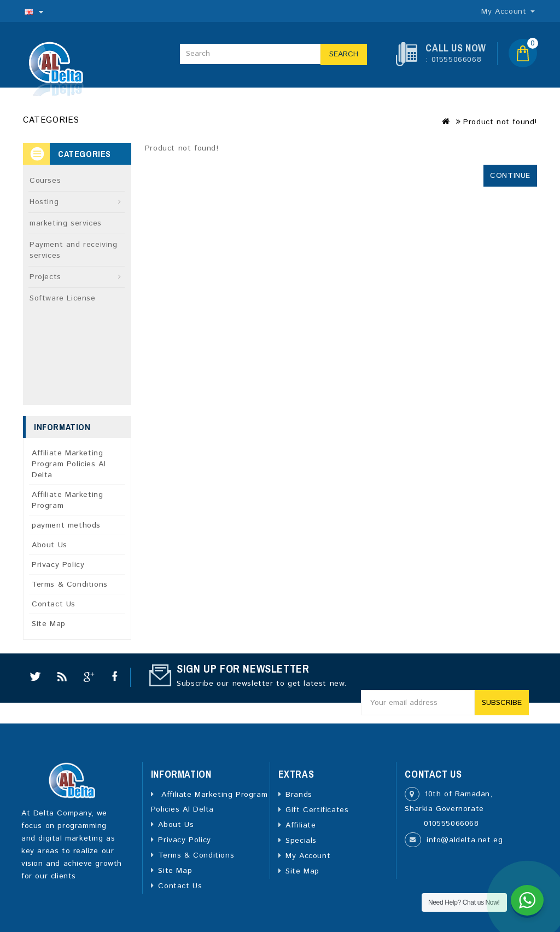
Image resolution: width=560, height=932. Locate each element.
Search (344, 54)
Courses (45, 181)
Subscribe (502, 703)
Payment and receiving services (74, 250)
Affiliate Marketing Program (67, 500)
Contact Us (54, 604)
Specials (301, 841)
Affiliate (301, 825)
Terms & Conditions (70, 584)
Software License (63, 298)
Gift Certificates (317, 810)
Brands (299, 795)
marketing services (66, 223)
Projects (45, 277)
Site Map (49, 624)
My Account (308, 856)
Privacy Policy (58, 565)
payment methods (66, 525)
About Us (49, 545)
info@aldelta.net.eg (465, 840)
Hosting (44, 202)
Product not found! (500, 122)
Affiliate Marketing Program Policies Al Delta (69, 464)
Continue (510, 176)
